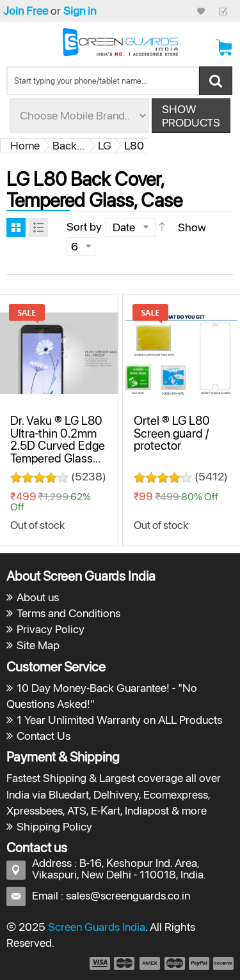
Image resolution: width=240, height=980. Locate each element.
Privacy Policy (51, 629)
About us (38, 597)
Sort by (84, 226)
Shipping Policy (54, 826)
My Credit (201, 11)
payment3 (150, 963)
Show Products (191, 116)
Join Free (26, 11)
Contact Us (44, 736)
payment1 (99, 963)
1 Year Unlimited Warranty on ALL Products (119, 720)
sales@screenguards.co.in (128, 895)
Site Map (38, 645)
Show (192, 227)
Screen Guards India (97, 927)
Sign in (80, 11)
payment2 (125, 963)
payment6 (222, 963)
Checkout (223, 11)
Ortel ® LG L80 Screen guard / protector (172, 433)
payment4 (176, 963)
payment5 (199, 963)
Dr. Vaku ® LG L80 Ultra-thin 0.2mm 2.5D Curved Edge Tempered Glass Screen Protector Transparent (58, 451)
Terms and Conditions (68, 613)
